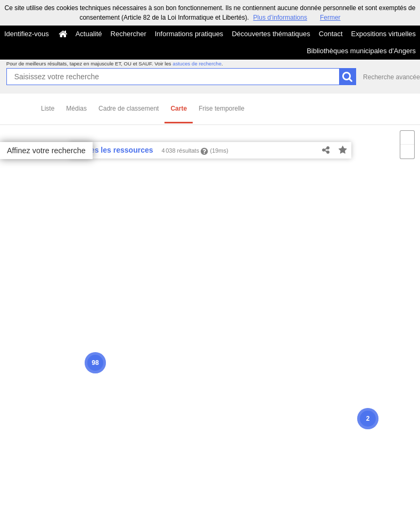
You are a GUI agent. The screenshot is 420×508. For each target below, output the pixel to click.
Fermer (330, 18)
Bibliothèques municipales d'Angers (361, 51)
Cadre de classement (129, 109)
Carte (179, 109)
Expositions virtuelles (384, 34)
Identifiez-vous (27, 34)
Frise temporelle (221, 109)
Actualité (89, 34)
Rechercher (129, 34)
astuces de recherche (197, 64)
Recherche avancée (392, 77)
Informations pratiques (189, 34)
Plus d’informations (280, 18)
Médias (76, 109)
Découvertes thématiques (271, 34)
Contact (331, 34)
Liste (48, 109)
